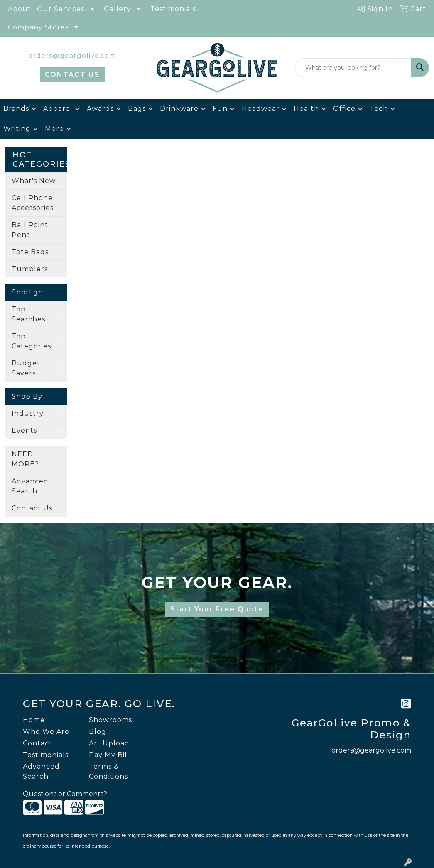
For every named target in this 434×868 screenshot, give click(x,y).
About (20, 9)
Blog (98, 732)
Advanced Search (30, 486)
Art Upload (109, 743)
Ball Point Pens (30, 230)
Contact (38, 743)
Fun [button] (220, 109)
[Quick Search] (353, 68)
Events (24, 430)
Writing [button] (17, 129)
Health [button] (306, 109)
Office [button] (344, 109)
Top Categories (31, 341)
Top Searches (28, 314)
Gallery (117, 9)
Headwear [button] (261, 109)
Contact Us (32, 508)
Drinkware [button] (179, 109)
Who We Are (46, 732)
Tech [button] (379, 109)
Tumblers (30, 269)
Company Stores (38, 27)
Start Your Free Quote (217, 609)
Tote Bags (30, 252)
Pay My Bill (109, 755)
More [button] (54, 129)
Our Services (61, 9)
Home (34, 720)
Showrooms (110, 720)
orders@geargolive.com (72, 55)
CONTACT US (72, 75)
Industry (28, 413)
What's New (34, 181)
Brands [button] (16, 109)
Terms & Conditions (108, 771)
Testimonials (173, 9)
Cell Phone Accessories (33, 203)
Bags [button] (137, 109)
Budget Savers (26, 368)
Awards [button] (100, 109)
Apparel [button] (58, 109)
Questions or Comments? (65, 794)
